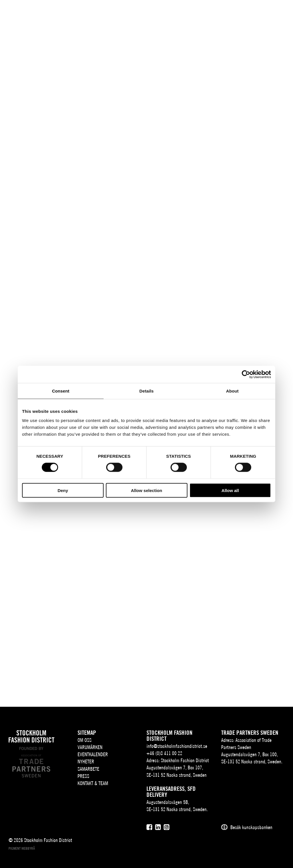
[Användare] (265, 13)
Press (83, 776)
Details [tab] (146, 391)
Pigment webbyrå (22, 848)
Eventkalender (93, 754)
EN (237, 13)
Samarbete (88, 769)
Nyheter (86, 762)
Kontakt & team (93, 783)
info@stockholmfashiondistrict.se (177, 746)
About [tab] (232, 391)
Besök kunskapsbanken (251, 827)
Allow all (230, 490)
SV (229, 13)
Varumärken (90, 747)
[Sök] (251, 13)
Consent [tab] (61, 391)
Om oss (85, 740)
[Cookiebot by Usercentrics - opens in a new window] (246, 375)
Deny (63, 490)
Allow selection (146, 490)
